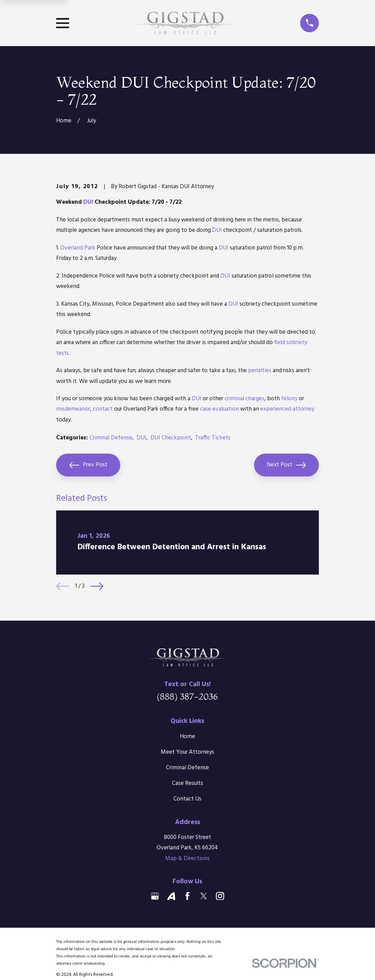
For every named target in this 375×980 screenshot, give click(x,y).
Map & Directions (187, 859)
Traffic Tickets (213, 438)
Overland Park (78, 248)
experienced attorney (287, 409)
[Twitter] (204, 896)
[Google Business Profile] (155, 896)
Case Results (187, 783)
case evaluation (219, 409)
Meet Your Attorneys (187, 752)
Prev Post (88, 465)
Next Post (286, 465)
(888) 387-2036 (187, 696)
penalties (260, 371)
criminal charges (245, 399)
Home (187, 737)
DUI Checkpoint (171, 438)
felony (289, 399)
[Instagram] (220, 896)
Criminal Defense (111, 438)
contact (103, 409)
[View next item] (97, 586)
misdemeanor (73, 409)
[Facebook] (187, 896)
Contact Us (187, 799)
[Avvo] (171, 896)
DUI (88, 202)
